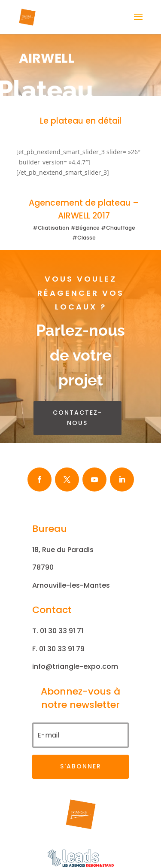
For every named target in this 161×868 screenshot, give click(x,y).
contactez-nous (77, 418)
